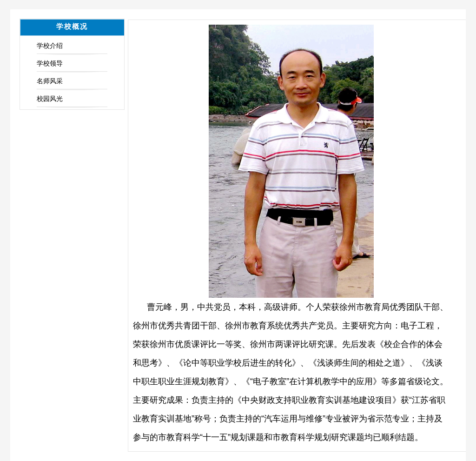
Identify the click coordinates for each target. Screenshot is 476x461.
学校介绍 (50, 46)
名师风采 (50, 81)
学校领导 (50, 63)
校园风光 (50, 99)
